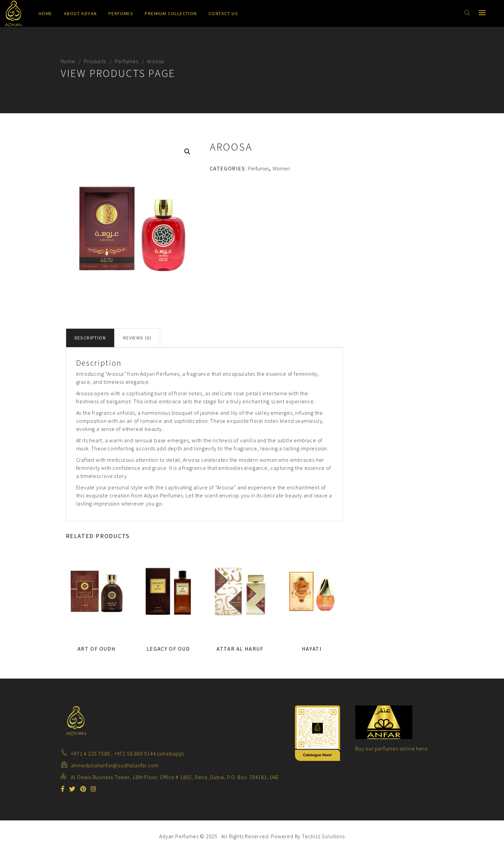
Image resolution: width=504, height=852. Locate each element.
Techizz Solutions (323, 836)
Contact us (223, 13)
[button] (187, 152)
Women (281, 168)
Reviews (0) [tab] (137, 338)
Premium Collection (171, 13)
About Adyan (80, 13)
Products (95, 61)
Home (45, 13)
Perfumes (121, 13)
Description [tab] (90, 338)
